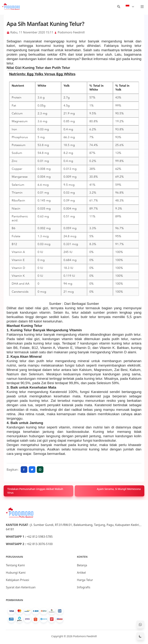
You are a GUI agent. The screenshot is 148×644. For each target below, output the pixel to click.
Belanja (82, 565)
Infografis (84, 587)
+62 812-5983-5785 (40, 537)
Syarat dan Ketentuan (21, 587)
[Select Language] (130, 7)
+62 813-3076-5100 (40, 544)
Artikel (81, 573)
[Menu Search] (119, 7)
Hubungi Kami (16, 573)
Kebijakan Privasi (17, 580)
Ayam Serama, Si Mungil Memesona (119, 489)
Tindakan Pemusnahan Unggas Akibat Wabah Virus (35, 491)
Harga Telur (85, 580)
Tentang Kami (15, 565)
